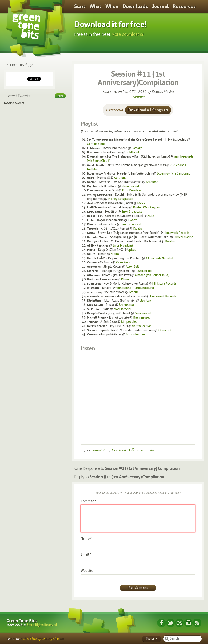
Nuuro (115, 254)
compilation (100, 450)
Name (85, 538)
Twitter (170, 623)
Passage (137, 148)
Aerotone (120, 178)
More (60, 96)
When (112, 6)
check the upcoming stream (43, 639)
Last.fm (179, 623)
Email (85, 555)
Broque (134, 292)
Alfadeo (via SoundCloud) (152, 275)
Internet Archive (188, 623)
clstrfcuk (145, 301)
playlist (150, 450)
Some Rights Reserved (42, 625)
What (95, 6)
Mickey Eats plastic (120, 199)
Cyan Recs (123, 262)
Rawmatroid (144, 271)
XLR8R (152, 216)
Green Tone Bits (21, 621)
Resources (184, 6)
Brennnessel (127, 305)
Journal (160, 6)
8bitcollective (141, 326)
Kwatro (133, 220)
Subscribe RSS (197, 623)
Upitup (132, 250)
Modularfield (122, 309)
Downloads (135, 6)
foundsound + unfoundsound (135, 288)
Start (80, 6)
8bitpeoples (129, 322)
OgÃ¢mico (135, 450)
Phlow (125, 279)
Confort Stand (96, 144)
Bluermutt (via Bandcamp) (174, 174)
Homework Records (176, 233)
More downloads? (128, 34)
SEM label (132, 152)
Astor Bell (132, 267)
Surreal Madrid (183, 237)
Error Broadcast (132, 190)
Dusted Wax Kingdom (147, 207)
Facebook (162, 623)
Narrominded (130, 186)
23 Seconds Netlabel (159, 258)
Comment (89, 501)
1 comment (138, 97)
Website (87, 571)
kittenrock (165, 330)
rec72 (141, 203)
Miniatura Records (164, 284)
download (118, 450)
